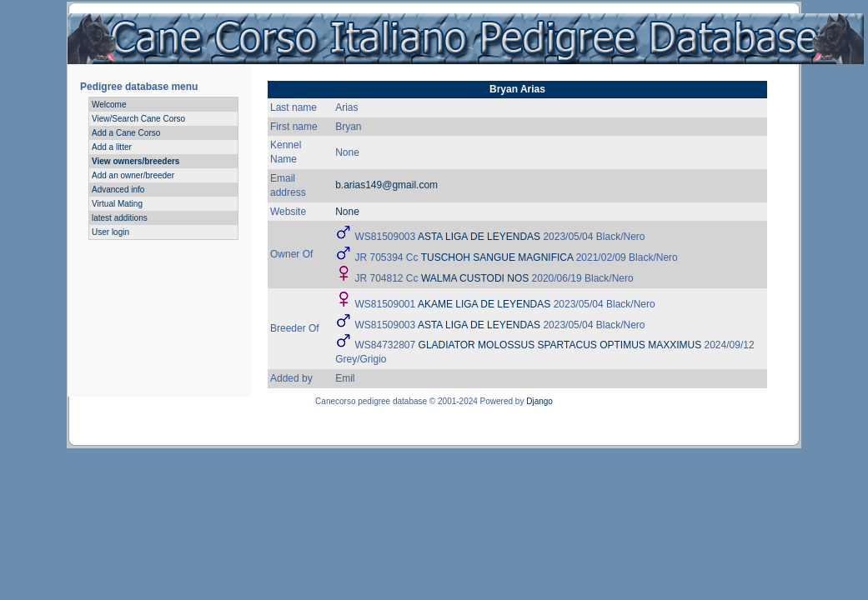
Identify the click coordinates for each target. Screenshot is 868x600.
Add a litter (112, 147)
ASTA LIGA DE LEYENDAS (479, 237)
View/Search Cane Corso (138, 119)
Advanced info (118, 190)
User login (110, 232)
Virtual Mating (117, 204)
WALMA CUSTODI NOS (475, 278)
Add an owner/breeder (133, 175)
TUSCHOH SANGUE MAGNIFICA (497, 257)
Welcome (109, 105)
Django (539, 401)
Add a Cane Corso (126, 133)
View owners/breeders (135, 161)
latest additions (120, 218)
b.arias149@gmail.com (386, 185)
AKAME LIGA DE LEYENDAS (484, 304)
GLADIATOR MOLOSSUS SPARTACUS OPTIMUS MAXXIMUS (560, 345)
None (347, 212)
